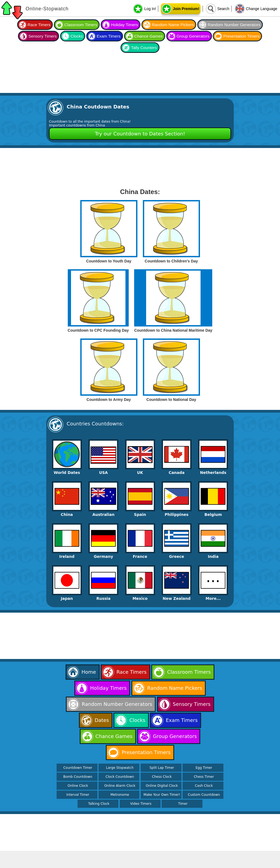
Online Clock (78, 786)
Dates (102, 720)
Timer (183, 804)
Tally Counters (144, 48)
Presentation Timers (241, 36)
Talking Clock (99, 804)
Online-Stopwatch (47, 9)
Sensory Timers (42, 36)
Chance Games (149, 36)
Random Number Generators (234, 25)
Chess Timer (204, 777)
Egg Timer (204, 768)
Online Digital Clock (162, 786)
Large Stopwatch (120, 768)
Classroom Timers (81, 25)
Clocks (77, 36)
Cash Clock (204, 786)
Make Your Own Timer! (162, 795)
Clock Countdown (120, 777)
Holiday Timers (124, 25)
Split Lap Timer (162, 768)
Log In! (150, 9)
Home (89, 672)
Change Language (262, 9)
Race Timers (39, 25)
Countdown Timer (78, 768)
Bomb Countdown (78, 777)
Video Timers (141, 804)
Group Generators (193, 36)
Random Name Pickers (173, 25)
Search (223, 9)
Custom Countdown (204, 795)
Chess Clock (162, 777)
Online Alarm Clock (120, 786)
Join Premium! (186, 9)
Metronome (120, 795)
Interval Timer (78, 795)
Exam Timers (109, 36)
